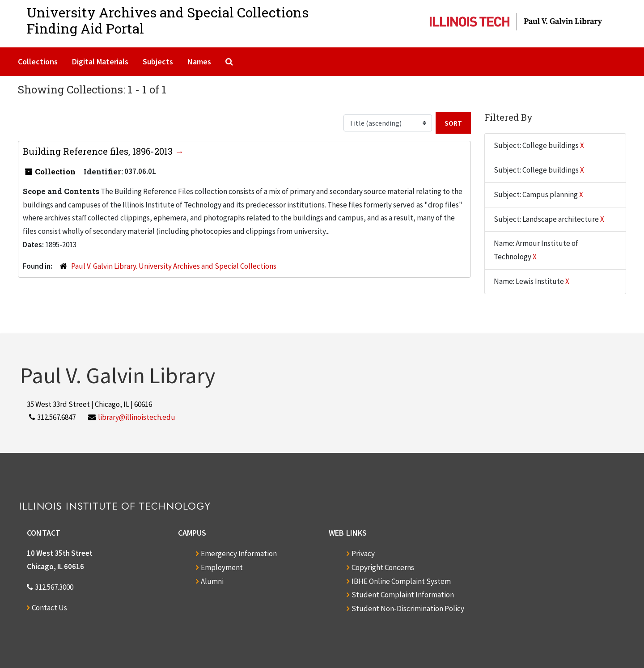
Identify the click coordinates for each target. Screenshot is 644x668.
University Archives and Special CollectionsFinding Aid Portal (168, 20)
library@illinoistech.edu (137, 417)
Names (199, 61)
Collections (38, 61)
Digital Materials (100, 61)
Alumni (212, 581)
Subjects (158, 61)
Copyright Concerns (383, 567)
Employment (222, 567)
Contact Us (49, 608)
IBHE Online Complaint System (401, 581)
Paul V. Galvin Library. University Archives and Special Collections (174, 266)
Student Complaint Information (403, 595)
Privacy (363, 554)
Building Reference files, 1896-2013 (99, 151)
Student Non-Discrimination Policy (408, 609)
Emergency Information (239, 554)
